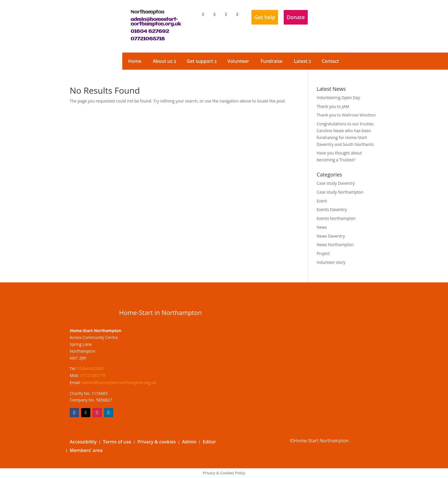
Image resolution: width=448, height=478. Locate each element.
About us (163, 61)
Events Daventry (332, 209)
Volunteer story (331, 262)
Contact (330, 61)
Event (322, 201)
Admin (189, 442)
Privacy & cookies (157, 442)
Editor (209, 442)
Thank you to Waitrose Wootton (346, 115)
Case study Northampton (340, 192)
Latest (301, 61)
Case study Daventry (336, 183)
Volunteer (238, 61)
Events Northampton (336, 218)
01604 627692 (150, 32)
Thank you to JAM (333, 106)
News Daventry (331, 236)
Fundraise (271, 61)
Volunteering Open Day (338, 98)
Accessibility (83, 442)
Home (135, 61)
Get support (200, 61)
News (322, 227)
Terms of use (117, 442)
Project (323, 253)
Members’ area (86, 451)
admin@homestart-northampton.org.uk (156, 22)
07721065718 (148, 39)
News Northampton (335, 245)
